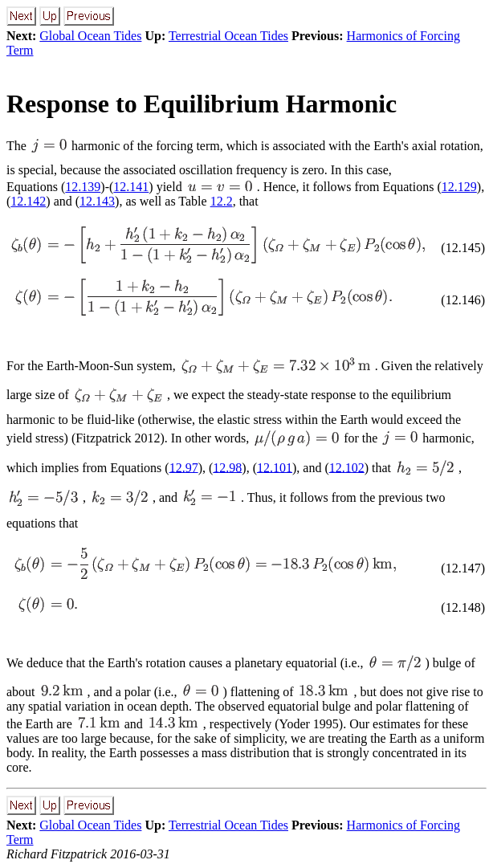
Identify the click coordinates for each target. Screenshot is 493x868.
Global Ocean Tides (90, 36)
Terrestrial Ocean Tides (228, 36)
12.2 (222, 201)
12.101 (275, 467)
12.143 (97, 201)
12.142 (28, 201)
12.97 (184, 467)
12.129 (459, 187)
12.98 (227, 467)
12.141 (131, 187)
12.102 (347, 467)
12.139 (83, 187)
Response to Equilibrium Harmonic (202, 104)
